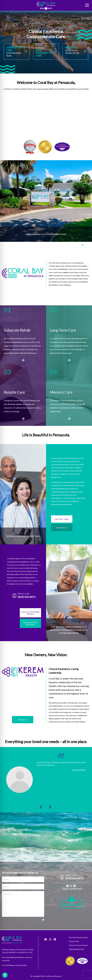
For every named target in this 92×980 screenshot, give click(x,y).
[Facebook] (67, 886)
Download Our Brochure (30, 623)
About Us (23, 720)
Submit (43, 921)
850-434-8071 (11, 953)
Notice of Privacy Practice (78, 945)
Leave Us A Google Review (30, 613)
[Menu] (87, 5)
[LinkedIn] (46, 8)
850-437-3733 (27, 953)
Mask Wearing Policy (77, 949)
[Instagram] (71, 886)
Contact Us (62, 527)
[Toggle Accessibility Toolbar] (5, 975)
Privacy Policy (74, 941)
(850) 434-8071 (27, 597)
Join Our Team (62, 519)
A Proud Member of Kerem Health (14, 965)
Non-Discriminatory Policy (79, 938)
